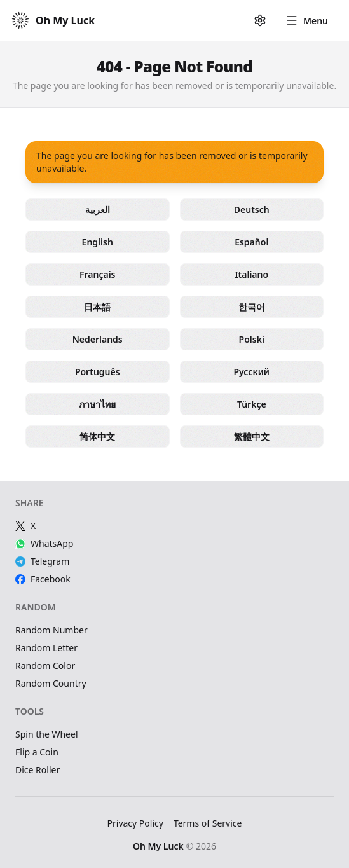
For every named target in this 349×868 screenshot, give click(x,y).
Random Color (45, 665)
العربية (98, 210)
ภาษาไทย (97, 404)
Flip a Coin (37, 752)
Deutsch (252, 210)
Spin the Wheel (47, 734)
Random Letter (46, 648)
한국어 (252, 307)
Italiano (251, 274)
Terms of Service (208, 823)
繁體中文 (252, 437)
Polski (252, 339)
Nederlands (98, 339)
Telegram (42, 561)
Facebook (43, 579)
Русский (251, 372)
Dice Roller (38, 770)
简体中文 (97, 437)
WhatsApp (44, 543)
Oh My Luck (158, 846)
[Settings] (260, 20)
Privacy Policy (135, 823)
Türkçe (252, 404)
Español (251, 242)
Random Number (51, 630)
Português (98, 372)
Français (98, 274)
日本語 (97, 307)
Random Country (51, 683)
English (98, 242)
